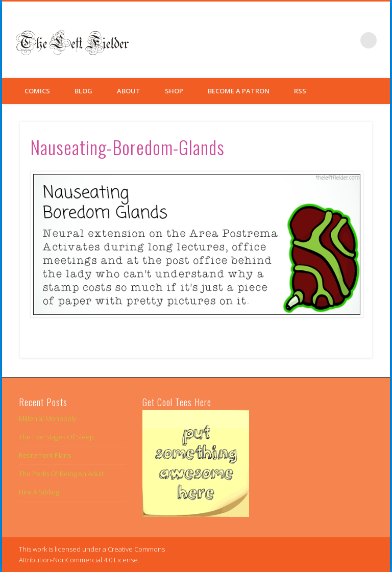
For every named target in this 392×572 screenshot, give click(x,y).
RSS (300, 91)
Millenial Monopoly (47, 418)
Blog (83, 91)
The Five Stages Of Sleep (56, 437)
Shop (174, 91)
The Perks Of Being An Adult (61, 474)
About (129, 91)
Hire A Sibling (39, 492)
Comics (37, 91)
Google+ (348, 40)
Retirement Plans (45, 455)
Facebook (306, 40)
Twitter (327, 40)
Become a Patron (239, 91)
